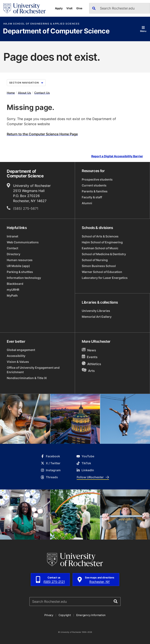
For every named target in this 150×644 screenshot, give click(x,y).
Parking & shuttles (20, 272)
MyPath (12, 295)
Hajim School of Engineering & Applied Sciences (41, 24)
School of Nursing (95, 260)
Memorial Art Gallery (97, 317)
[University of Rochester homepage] (25, 8)
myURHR (13, 290)
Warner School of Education (102, 272)
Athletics (91, 364)
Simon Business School (99, 266)
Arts (88, 371)
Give (79, 8)
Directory (14, 254)
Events (90, 357)
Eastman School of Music (100, 248)
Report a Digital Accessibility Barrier (117, 156)
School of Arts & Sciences (100, 236)
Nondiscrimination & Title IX (27, 378)
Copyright (65, 615)
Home (11, 92)
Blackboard (15, 284)
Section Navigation (26, 83)
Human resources (20, 260)
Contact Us (42, 92)
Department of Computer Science (56, 31)
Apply (59, 8)
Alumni (87, 203)
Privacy (49, 615)
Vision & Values (18, 362)
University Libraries (96, 311)
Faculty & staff (92, 197)
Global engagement (21, 350)
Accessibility (16, 356)
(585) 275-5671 (26, 208)
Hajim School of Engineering (102, 242)
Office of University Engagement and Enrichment (33, 370)
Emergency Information (91, 615)
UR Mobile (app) (18, 266)
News (89, 350)
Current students (94, 185)
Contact (12, 248)
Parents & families (95, 191)
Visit (69, 8)
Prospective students (97, 179)
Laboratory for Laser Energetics (105, 278)
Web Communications (23, 242)
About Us (25, 92)
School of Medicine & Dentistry (104, 254)
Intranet (12, 236)
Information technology (24, 278)
